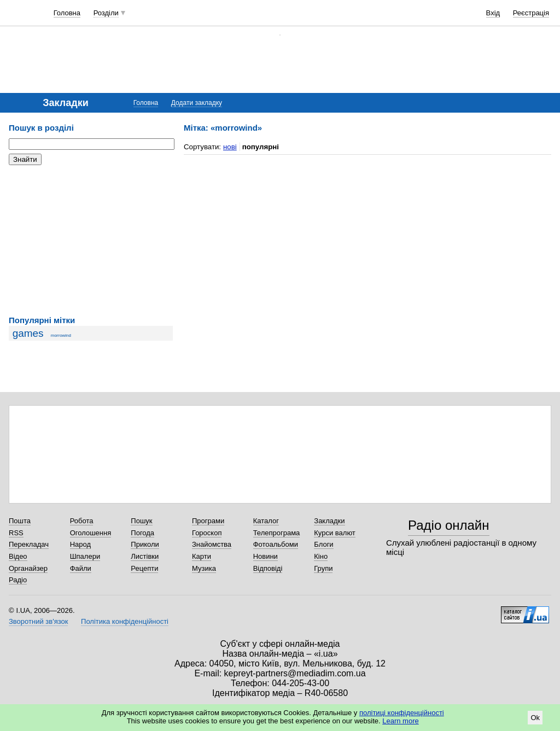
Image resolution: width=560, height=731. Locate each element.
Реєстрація (531, 13)
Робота (82, 521)
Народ (80, 544)
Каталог (266, 521)
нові (230, 147)
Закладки (329, 521)
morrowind (61, 335)
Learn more (400, 721)
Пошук (141, 521)
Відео (18, 556)
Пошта (20, 521)
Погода (142, 533)
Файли (81, 568)
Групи (323, 568)
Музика (204, 568)
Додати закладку (197, 103)
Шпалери (85, 556)
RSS (16, 533)
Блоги (323, 544)
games (28, 333)
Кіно (321, 556)
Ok (535, 718)
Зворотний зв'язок (38, 621)
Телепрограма (277, 533)
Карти (202, 556)
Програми (208, 521)
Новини (266, 556)
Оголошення (91, 533)
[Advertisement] (91, 241)
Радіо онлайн (449, 525)
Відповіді (268, 568)
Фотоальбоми (276, 544)
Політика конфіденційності (125, 621)
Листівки (145, 556)
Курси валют (335, 533)
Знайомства (212, 544)
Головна (67, 13)
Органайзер (28, 568)
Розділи (106, 13)
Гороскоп (207, 533)
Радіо (18, 580)
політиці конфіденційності (402, 713)
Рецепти (144, 568)
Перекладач (29, 544)
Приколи (145, 544)
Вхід (493, 13)
